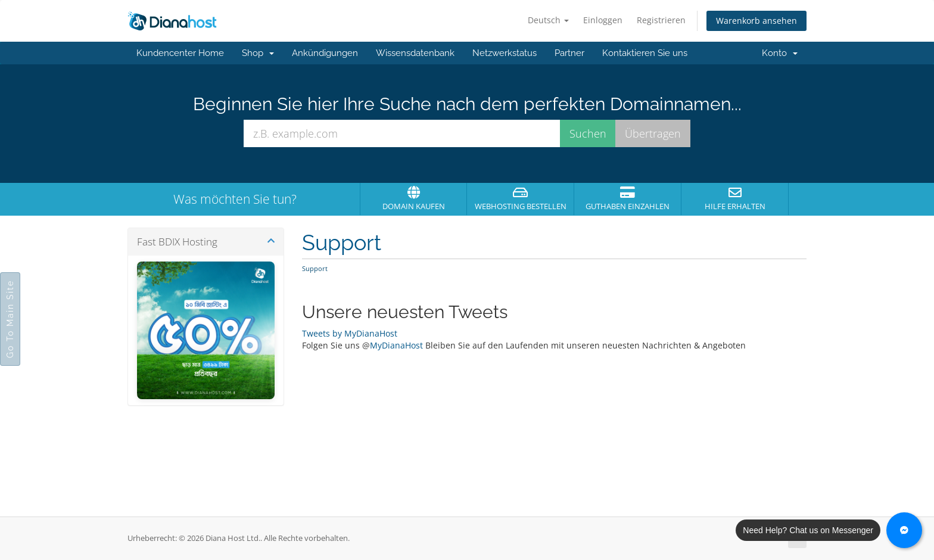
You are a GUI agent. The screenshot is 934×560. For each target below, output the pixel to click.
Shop (258, 53)
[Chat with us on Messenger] (904, 530)
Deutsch (548, 20)
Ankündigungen (325, 53)
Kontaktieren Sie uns (645, 53)
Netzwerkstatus (505, 53)
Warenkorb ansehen (756, 21)
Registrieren (661, 20)
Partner (569, 53)
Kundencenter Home (180, 53)
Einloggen (603, 20)
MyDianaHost (396, 345)
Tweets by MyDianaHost (350, 333)
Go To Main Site (10, 319)
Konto (780, 53)
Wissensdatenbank (415, 53)
